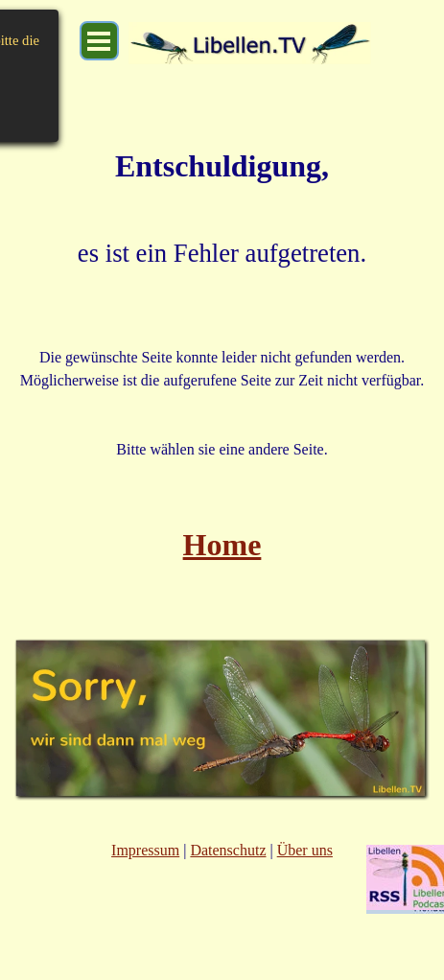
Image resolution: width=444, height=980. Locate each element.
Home (222, 545)
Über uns (305, 850)
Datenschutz (228, 850)
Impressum (145, 850)
